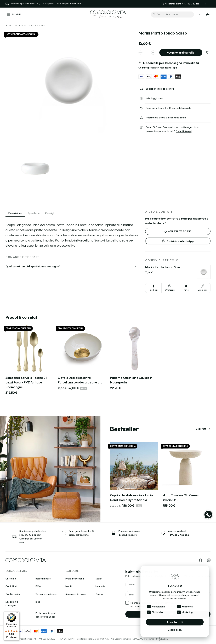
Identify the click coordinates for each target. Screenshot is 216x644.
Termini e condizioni (46, 594)
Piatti (44, 25)
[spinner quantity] (147, 53)
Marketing (187, 612)
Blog (38, 602)
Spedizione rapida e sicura (160, 89)
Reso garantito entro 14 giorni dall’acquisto (169, 108)
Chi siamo (11, 579)
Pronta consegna (75, 579)
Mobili (69, 586)
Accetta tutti (175, 622)
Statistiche (157, 612)
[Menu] (17, 613)
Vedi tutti (203, 429)
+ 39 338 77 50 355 (178, 231)
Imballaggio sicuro (155, 98)
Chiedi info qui (184, 131)
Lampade (100, 586)
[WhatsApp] (208, 515)
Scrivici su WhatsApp (178, 241)
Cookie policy (13, 594)
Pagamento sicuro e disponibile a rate (166, 118)
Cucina (99, 594)
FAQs (38, 586)
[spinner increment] (153, 53)
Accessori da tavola (26, 25)
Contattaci (11, 586)
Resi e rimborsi (43, 579)
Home (8, 25)
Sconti (99, 579)
